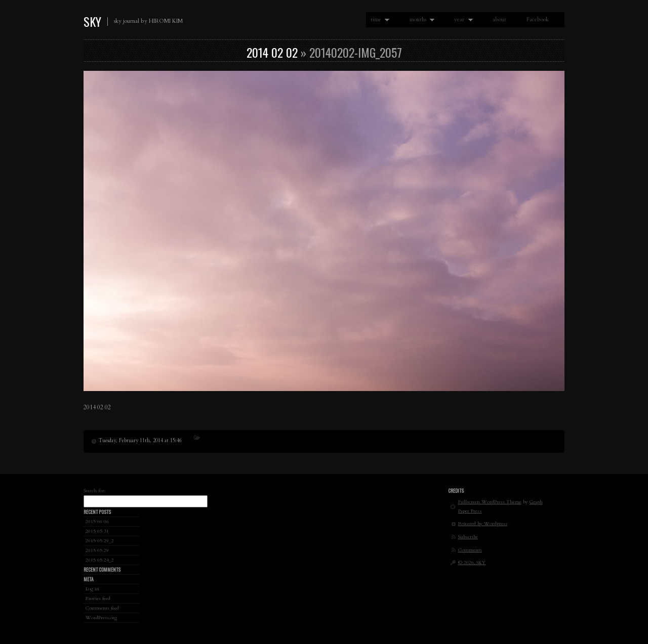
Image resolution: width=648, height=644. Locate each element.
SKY (92, 21)
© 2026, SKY (472, 562)
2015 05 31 (97, 531)
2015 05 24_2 (100, 560)
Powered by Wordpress (483, 523)
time (378, 20)
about (499, 19)
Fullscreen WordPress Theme (490, 502)
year (461, 20)
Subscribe (468, 536)
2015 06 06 (97, 521)
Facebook (538, 19)
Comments (470, 550)
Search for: (94, 490)
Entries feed (98, 598)
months (420, 20)
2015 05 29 (97, 550)
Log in (92, 589)
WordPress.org (101, 617)
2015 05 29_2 (100, 541)
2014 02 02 (272, 52)
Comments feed (102, 608)
